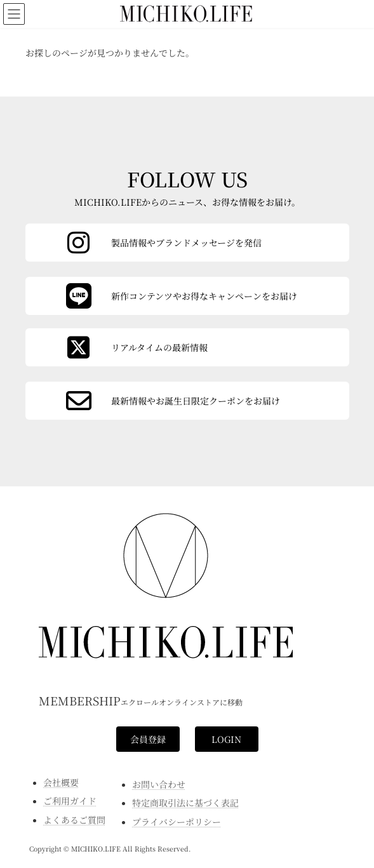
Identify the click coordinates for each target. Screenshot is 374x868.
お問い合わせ (159, 784)
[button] (148, 739)
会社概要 (61, 782)
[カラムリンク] (187, 401)
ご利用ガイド (70, 801)
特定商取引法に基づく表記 (185, 803)
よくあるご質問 (74, 820)
